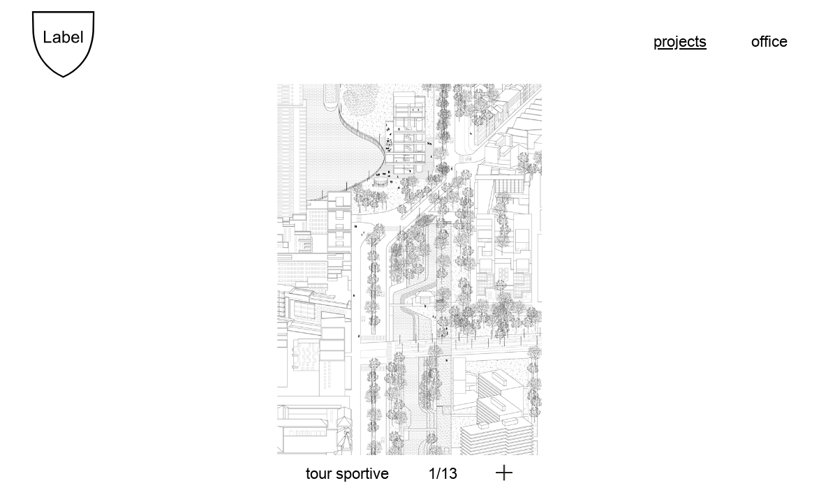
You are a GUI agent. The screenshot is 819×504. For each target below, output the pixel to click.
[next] (599, 268)
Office (769, 42)
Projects (680, 42)
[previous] (221, 268)
